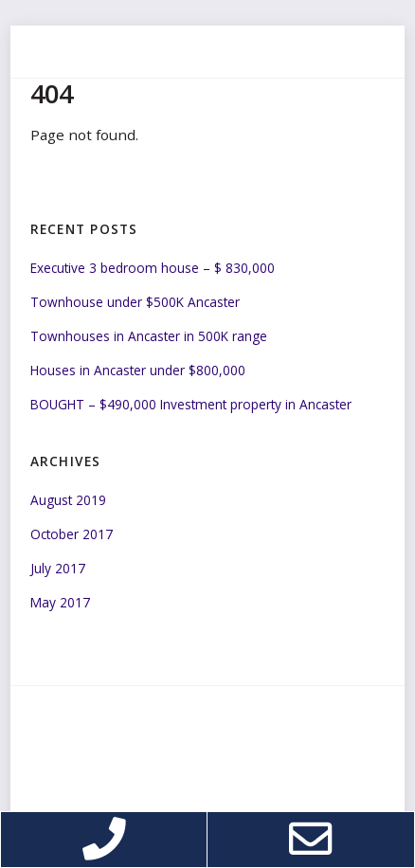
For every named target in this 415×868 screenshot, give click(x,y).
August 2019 (68, 500)
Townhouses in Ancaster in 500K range (149, 336)
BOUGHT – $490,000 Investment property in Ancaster (191, 404)
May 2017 (60, 602)
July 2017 (58, 568)
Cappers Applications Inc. (248, 786)
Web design (130, 786)
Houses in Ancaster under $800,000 (138, 370)
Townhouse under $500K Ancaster (135, 302)
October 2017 (72, 534)
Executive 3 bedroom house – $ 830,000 (153, 268)
